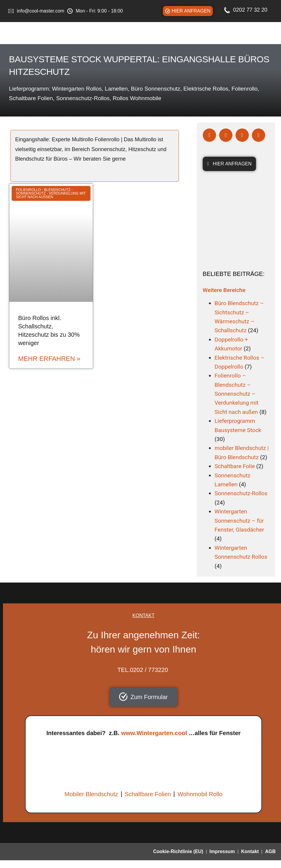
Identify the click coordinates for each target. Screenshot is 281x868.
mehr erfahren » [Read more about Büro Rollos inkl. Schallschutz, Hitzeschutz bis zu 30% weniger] (49, 359)
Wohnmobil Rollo (200, 794)
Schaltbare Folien (148, 794)
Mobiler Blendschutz (91, 794)
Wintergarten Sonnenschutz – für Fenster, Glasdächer (239, 521)
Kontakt (250, 851)
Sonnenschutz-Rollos (241, 493)
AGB (270, 851)
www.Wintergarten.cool (154, 733)
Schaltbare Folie (235, 466)
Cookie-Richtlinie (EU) (178, 851)
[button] (209, 135)
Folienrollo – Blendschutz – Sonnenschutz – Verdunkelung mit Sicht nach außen (237, 394)
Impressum (222, 851)
